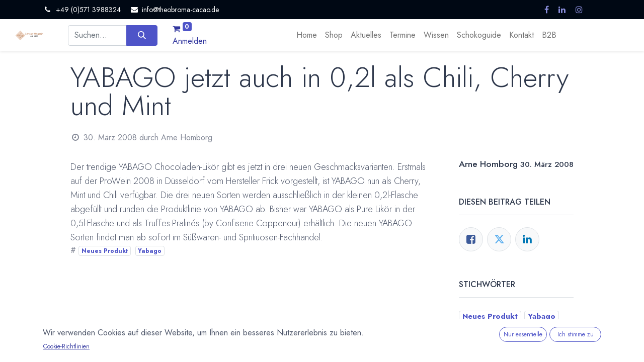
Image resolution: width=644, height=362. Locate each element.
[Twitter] (499, 239)
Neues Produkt (105, 251)
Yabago (150, 251)
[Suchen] (142, 35)
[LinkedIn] (527, 239)
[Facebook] (471, 239)
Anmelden (190, 41)
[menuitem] (307, 35)
